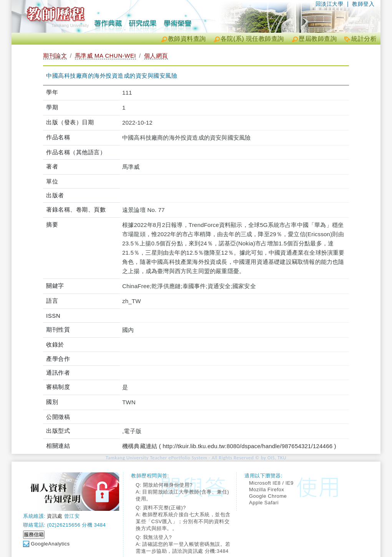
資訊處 (55, 516)
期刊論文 (55, 56)
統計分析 (364, 39)
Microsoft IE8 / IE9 (271, 483)
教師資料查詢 (187, 39)
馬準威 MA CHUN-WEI (105, 56)
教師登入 (363, 4)
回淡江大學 (330, 4)
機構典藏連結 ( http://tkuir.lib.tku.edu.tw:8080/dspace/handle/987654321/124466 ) (229, 446)
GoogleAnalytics (50, 544)
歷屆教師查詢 (318, 39)
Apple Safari (264, 503)
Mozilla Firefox (267, 489)
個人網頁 (156, 56)
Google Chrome (268, 496)
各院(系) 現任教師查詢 (252, 39)
